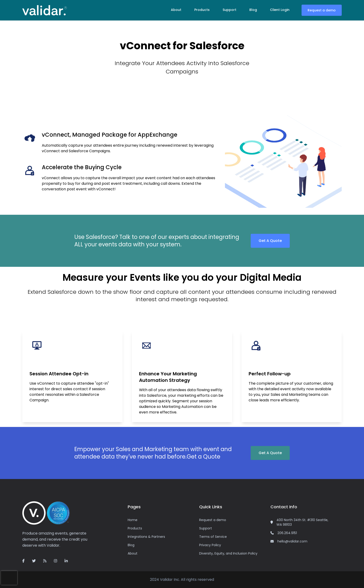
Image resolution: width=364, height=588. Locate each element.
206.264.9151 (287, 533)
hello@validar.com (292, 541)
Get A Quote (270, 241)
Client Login (280, 10)
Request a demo (322, 10)
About (176, 10)
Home (133, 520)
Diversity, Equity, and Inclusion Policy (228, 553)
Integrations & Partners (146, 537)
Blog (253, 10)
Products (202, 10)
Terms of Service (213, 537)
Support (229, 10)
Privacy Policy (210, 545)
